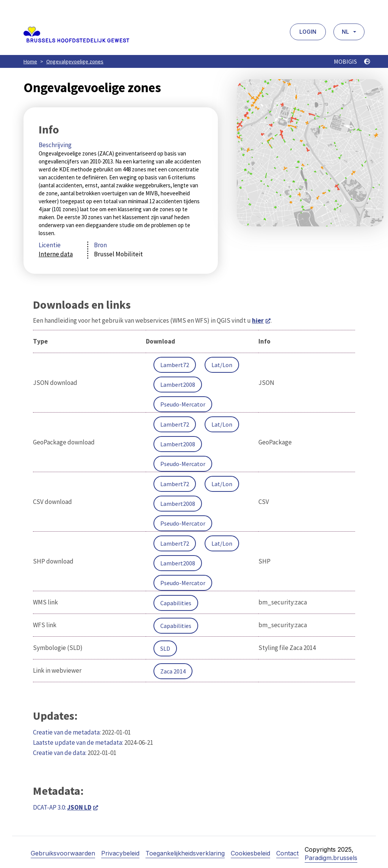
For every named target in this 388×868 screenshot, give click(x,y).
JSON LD (79, 807)
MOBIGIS (352, 61)
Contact (287, 853)
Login (308, 32)
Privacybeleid (120, 853)
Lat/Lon (222, 365)
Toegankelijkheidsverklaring (185, 853)
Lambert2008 (178, 385)
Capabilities (176, 603)
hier (258, 320)
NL (345, 32)
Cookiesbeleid (250, 853)
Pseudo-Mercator (183, 404)
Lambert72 (175, 365)
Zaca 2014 (173, 671)
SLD (165, 648)
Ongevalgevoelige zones (75, 61)
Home (30, 61)
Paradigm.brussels (331, 858)
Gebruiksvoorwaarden (63, 853)
